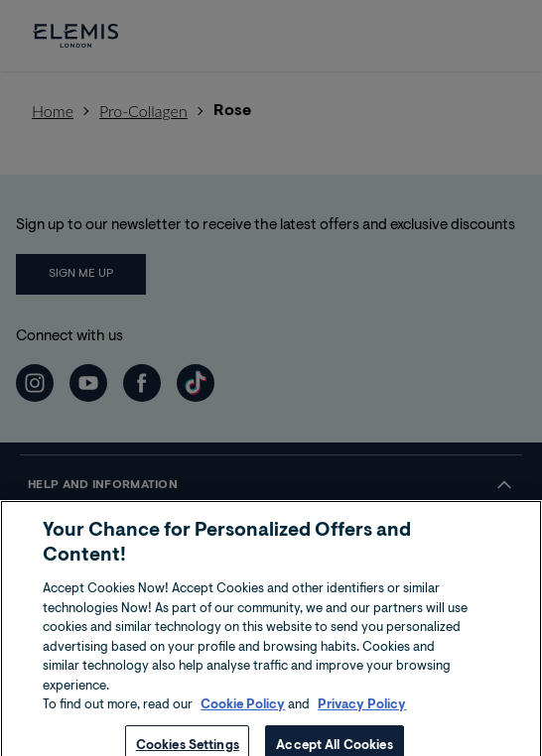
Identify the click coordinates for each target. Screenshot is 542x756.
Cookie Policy (243, 730)
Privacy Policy (362, 730)
